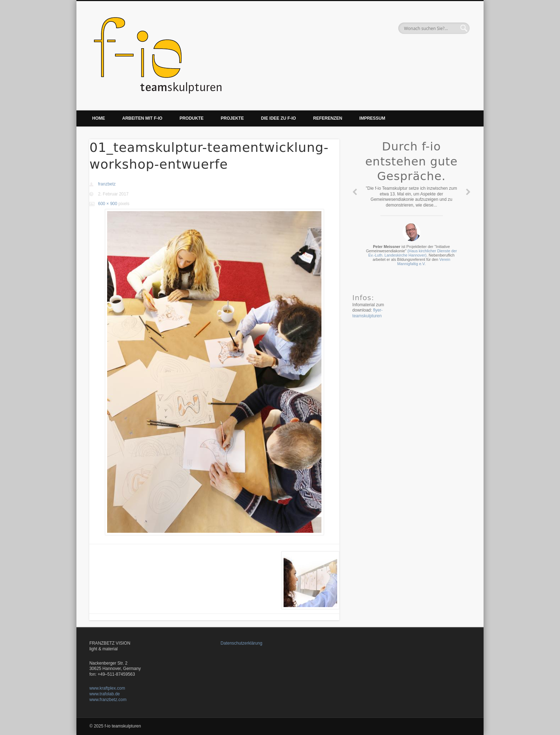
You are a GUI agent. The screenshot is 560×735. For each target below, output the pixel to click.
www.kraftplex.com (107, 688)
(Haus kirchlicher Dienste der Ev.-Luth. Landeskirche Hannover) (412, 253)
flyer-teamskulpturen (368, 313)
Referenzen (328, 118)
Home (99, 118)
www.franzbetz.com (108, 700)
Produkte (192, 118)
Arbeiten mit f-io (142, 118)
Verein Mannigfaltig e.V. (424, 262)
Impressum (372, 118)
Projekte (232, 118)
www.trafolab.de (104, 694)
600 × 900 (107, 204)
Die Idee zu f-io (279, 118)
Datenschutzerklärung (242, 643)
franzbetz (107, 184)
